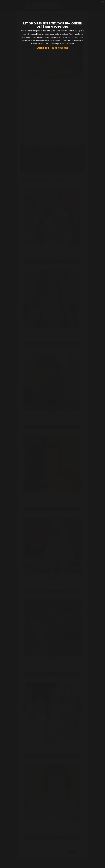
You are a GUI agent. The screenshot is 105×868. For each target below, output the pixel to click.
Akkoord (43, 48)
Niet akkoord (60, 48)
